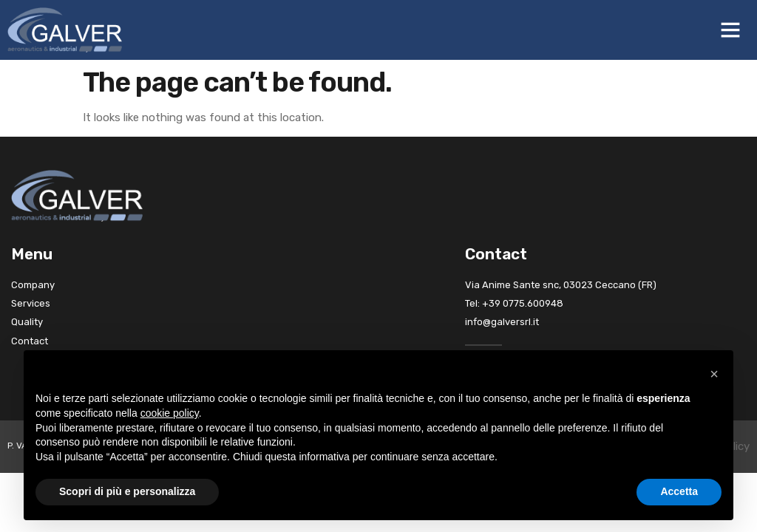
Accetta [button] (679, 491)
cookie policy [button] (170, 413)
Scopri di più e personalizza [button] (127, 491)
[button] (730, 30)
